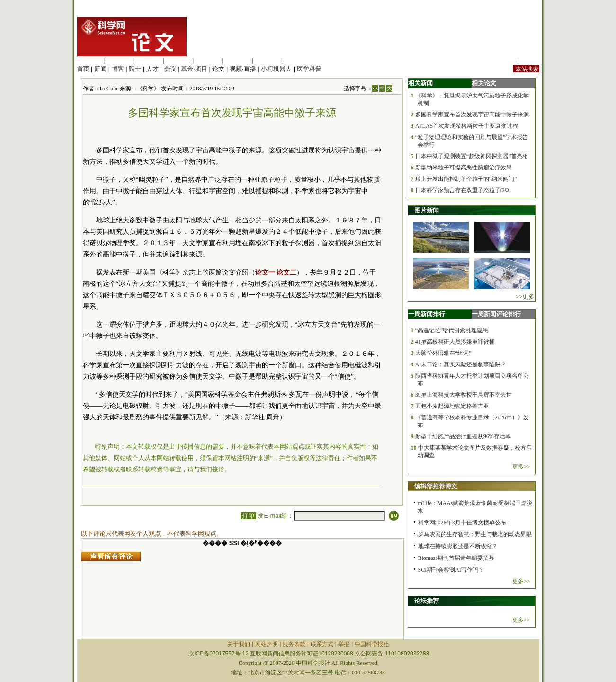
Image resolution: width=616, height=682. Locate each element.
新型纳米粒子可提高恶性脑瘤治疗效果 (464, 168)
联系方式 (322, 644)
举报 (344, 644)
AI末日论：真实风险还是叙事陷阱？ (461, 364)
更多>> (521, 467)
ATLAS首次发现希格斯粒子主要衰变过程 (467, 126)
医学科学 (119, 60)
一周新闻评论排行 (496, 314)
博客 (118, 69)
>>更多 (525, 297)
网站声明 (267, 644)
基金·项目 (194, 69)
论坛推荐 (427, 601)
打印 (248, 516)
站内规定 (503, 60)
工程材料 (178, 60)
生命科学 (89, 60)
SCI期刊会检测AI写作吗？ (451, 570)
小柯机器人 (276, 69)
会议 (170, 69)
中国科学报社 (372, 644)
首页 (83, 69)
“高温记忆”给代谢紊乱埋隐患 (452, 330)
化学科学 (149, 60)
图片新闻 (427, 210)
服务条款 (294, 644)
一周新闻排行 (427, 314)
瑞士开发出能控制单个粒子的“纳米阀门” (466, 179)
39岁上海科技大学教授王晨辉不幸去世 (464, 395)
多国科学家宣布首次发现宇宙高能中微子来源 (472, 115)
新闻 (100, 69)
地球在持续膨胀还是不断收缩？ (458, 546)
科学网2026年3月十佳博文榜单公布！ (465, 523)
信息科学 (208, 60)
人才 (152, 69)
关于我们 (239, 644)
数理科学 (267, 60)
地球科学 (238, 60)
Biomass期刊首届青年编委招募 (456, 558)
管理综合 (297, 60)
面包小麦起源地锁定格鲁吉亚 (452, 406)
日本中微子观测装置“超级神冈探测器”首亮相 (472, 156)
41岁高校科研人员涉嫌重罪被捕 (455, 342)
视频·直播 (243, 69)
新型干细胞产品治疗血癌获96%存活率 (463, 436)
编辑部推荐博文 (436, 486)
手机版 (530, 60)
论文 (218, 69)
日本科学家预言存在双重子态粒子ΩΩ (462, 190)
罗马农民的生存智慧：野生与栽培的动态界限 (475, 534)
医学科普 (309, 69)
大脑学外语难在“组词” (443, 353)
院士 (135, 69)
